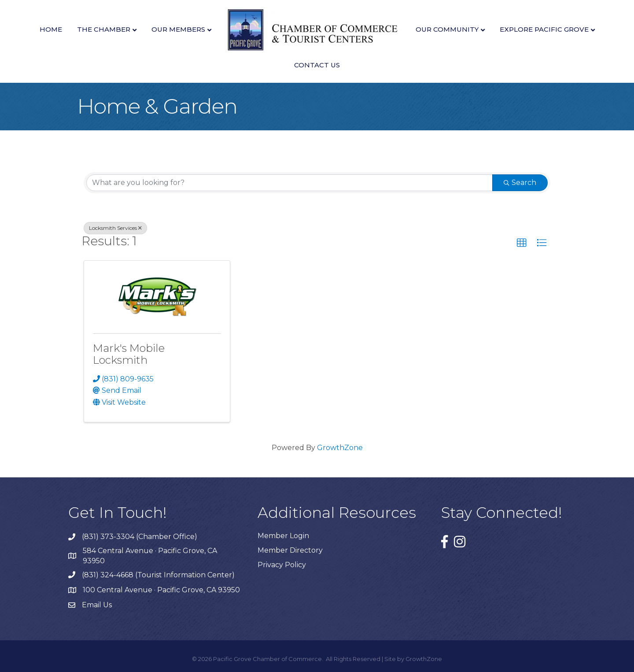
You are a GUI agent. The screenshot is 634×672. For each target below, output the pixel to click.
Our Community (447, 29)
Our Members (178, 29)
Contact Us (317, 65)
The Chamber (104, 29)
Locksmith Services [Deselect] (115, 228)
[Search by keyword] (289, 183)
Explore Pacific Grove (544, 29)
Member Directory (290, 550)
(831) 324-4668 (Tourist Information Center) (158, 575)
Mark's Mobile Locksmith (129, 354)
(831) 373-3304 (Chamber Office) (140, 537)
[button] (522, 243)
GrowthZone (340, 448)
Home (51, 29)
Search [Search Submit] (520, 183)
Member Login (283, 536)
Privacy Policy (282, 565)
